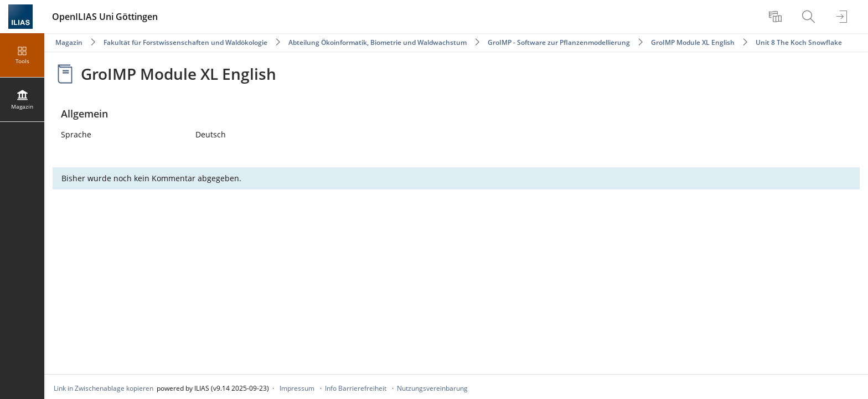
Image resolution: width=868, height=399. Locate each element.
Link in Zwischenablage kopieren (104, 388)
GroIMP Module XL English (693, 42)
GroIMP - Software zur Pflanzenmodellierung (559, 42)
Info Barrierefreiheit (356, 388)
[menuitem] (777, 17)
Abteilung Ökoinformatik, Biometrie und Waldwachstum (378, 42)
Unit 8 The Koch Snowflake (799, 42)
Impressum (297, 388)
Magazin (69, 42)
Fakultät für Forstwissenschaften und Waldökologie (185, 42)
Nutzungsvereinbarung (432, 388)
